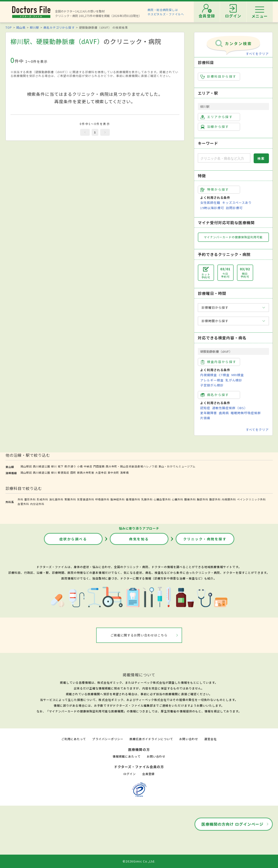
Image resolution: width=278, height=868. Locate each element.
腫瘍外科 (190, 499)
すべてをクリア (257, 54)
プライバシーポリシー (108, 739)
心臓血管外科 (162, 499)
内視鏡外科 (229, 499)
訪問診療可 (234, 208)
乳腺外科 (147, 499)
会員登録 (148, 774)
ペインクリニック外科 (251, 499)
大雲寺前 (101, 472)
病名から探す (215, 395)
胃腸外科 (70, 499)
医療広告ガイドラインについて (151, 739)
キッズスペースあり (237, 203)
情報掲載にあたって (126, 756)
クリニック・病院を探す (205, 539)
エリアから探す (217, 117)
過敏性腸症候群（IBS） (230, 408)
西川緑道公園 (42, 466)
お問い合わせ (189, 739)
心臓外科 (178, 499)
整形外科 (30, 499)
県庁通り (70, 466)
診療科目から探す (218, 76)
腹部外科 (215, 499)
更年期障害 (209, 413)
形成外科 (42, 499)
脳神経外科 (118, 499)
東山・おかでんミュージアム (177, 466)
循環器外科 (133, 499)
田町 (73, 472)
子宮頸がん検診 (212, 385)
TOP (9, 27)
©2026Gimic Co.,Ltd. (139, 861)
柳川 (54, 466)
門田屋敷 (99, 466)
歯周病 (224, 413)
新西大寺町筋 (86, 472)
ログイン (130, 774)
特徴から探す (215, 190)
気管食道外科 (86, 499)
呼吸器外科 (102, 499)
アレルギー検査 (212, 380)
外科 (21, 499)
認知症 (205, 408)
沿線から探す (215, 127)
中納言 (88, 466)
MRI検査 (238, 375)
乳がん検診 (234, 380)
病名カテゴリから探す (59, 27)
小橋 (80, 466)
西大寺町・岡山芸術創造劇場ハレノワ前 (132, 466)
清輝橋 (124, 472)
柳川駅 (34, 27)
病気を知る (139, 539)
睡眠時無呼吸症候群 (246, 413)
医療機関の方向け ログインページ (233, 824)
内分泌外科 (37, 504)
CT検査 (224, 375)
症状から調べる (73, 539)
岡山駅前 (26, 466)
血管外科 (23, 504)
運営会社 (210, 739)
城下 (61, 466)
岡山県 (21, 27)
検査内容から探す (218, 362)
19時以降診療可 (212, 208)
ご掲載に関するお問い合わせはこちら (139, 635)
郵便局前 (63, 472)
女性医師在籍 (210, 203)
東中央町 (113, 472)
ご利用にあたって (74, 739)
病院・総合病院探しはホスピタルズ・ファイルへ (166, 12)
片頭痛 (205, 418)
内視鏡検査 (209, 375)
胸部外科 (203, 499)
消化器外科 (56, 499)
